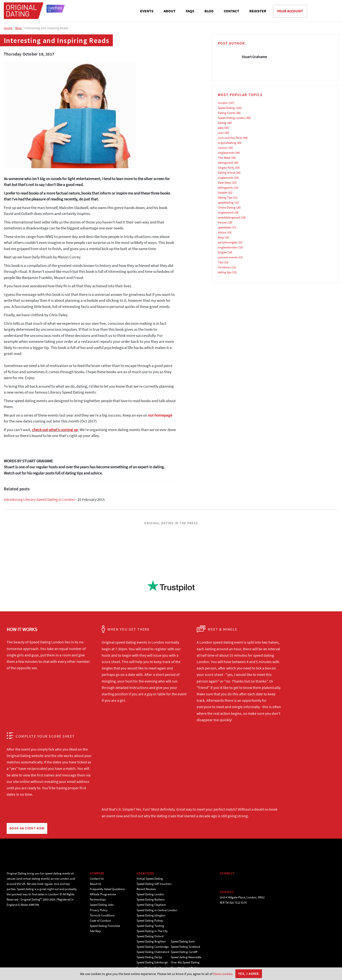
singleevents (226, 178)
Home (8, 28)
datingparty (225, 188)
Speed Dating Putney (150, 921)
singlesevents (226, 153)
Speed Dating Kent (183, 941)
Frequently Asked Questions (107, 889)
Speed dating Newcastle (186, 957)
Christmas (224, 267)
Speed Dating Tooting (150, 926)
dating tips (225, 272)
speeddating (226, 202)
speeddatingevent (229, 217)
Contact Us (97, 879)
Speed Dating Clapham (151, 905)
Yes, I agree (249, 974)
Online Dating (227, 207)
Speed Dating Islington (151, 915)
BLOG (209, 11)
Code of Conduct (100, 921)
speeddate (224, 227)
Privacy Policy (99, 910)
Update (222, 193)
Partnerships (98, 899)
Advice (222, 232)
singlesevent (226, 212)
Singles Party (226, 168)
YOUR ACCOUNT (290, 11)
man (221, 133)
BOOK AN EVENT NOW (27, 828)
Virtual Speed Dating (150, 879)
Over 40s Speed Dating (185, 962)
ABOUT (170, 11)
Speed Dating (226, 108)
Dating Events (227, 113)
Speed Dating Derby (149, 957)
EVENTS (147, 11)
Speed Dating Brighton (151, 941)
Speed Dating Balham (151, 899)
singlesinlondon (228, 247)
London (223, 103)
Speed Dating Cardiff (184, 952)
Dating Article (226, 173)
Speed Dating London (232, 118)
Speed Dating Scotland (185, 947)
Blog (18, 28)
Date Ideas (224, 183)
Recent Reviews (146, 889)
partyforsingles (227, 242)
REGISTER (258, 11)
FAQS (190, 11)
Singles (222, 252)
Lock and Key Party (230, 138)
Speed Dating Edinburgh (152, 962)
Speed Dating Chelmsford (153, 952)
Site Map (95, 931)
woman (223, 148)
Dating (222, 123)
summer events (228, 257)
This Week (224, 158)
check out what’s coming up (55, 430)
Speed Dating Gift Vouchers (154, 884)
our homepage (160, 415)
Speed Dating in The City (152, 931)
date (221, 128)
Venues (222, 222)
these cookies (223, 974)
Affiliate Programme (103, 894)
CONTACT (231, 11)
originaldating (227, 143)
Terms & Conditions (102, 915)
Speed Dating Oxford (150, 936)
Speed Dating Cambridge (153, 947)
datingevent (225, 163)
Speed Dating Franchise (105, 926)
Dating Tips (225, 197)
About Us (95, 884)
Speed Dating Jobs (102, 905)
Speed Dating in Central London (157, 910)
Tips (220, 262)
